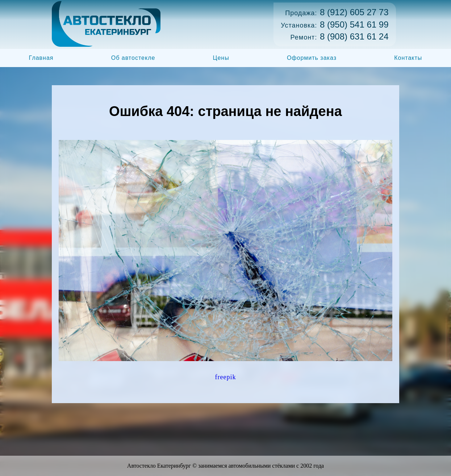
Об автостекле (133, 58)
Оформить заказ (312, 58)
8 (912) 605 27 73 (354, 12)
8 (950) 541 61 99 (354, 24)
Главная (41, 58)
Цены (221, 58)
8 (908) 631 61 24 (354, 36)
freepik (226, 377)
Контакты (408, 58)
